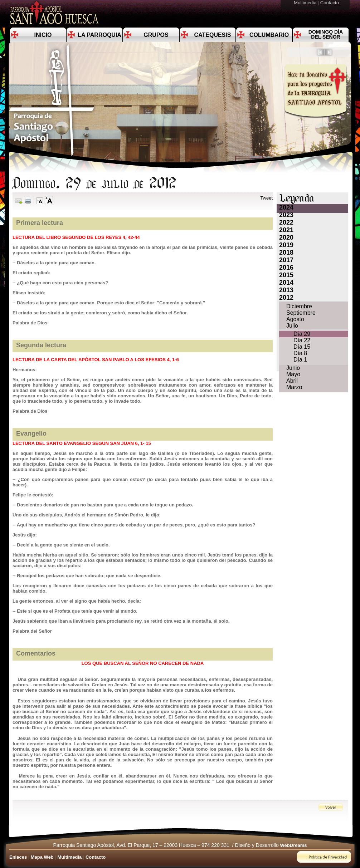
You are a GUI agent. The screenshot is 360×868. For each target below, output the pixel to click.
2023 (286, 215)
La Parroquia (99, 35)
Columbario (269, 35)
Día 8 (300, 353)
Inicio (43, 35)
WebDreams (294, 845)
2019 (286, 245)
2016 (286, 268)
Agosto (295, 319)
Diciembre (299, 306)
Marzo (294, 387)
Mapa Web (42, 857)
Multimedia (306, 3)
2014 (286, 283)
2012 (286, 298)
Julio (292, 326)
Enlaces (18, 857)
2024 (286, 207)
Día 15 (302, 347)
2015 (286, 275)
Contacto (330, 3)
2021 (286, 230)
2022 (286, 222)
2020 (286, 237)
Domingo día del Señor (326, 34)
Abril (292, 381)
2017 (286, 260)
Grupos (156, 35)
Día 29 (302, 334)
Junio (293, 368)
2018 (286, 252)
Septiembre (301, 313)
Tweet (266, 198)
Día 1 (300, 360)
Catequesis (213, 35)
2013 (286, 290)
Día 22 (302, 340)
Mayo (293, 374)
